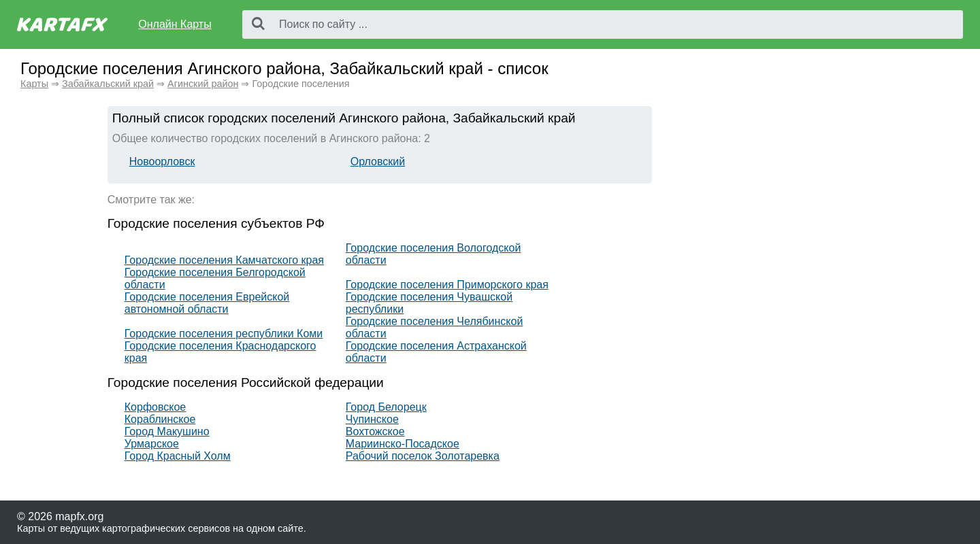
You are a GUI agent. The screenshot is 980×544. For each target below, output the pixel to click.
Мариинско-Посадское (403, 444)
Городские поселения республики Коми (224, 334)
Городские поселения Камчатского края (224, 260)
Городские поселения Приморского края (447, 285)
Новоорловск (162, 161)
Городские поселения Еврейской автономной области (207, 303)
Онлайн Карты (175, 24)
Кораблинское (160, 419)
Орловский (378, 161)
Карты (34, 84)
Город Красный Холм (178, 456)
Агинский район (203, 84)
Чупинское (372, 419)
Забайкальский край (108, 84)
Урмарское (152, 444)
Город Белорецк (386, 407)
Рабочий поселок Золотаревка (423, 456)
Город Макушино (167, 431)
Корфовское (155, 407)
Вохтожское (375, 431)
